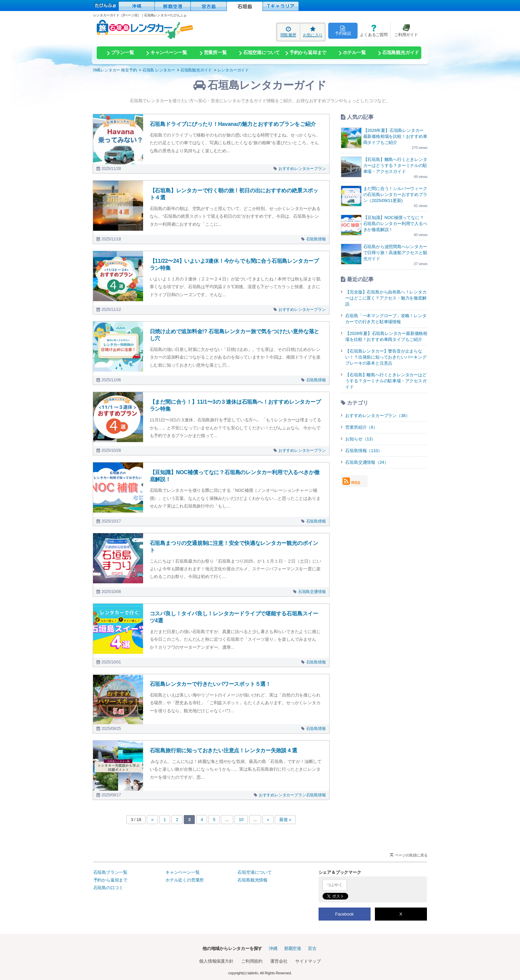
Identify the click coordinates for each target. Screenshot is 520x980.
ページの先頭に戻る (411, 855)
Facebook (345, 914)
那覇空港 (293, 948)
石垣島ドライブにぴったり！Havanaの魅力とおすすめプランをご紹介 (233, 124)
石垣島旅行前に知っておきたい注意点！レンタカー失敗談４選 (223, 750)
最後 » (285, 820)
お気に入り (313, 32)
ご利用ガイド (404, 31)
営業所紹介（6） (361, 427)
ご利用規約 (252, 961)
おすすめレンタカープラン (302, 169)
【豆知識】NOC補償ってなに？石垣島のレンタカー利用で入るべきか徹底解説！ (395, 224)
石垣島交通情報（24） (367, 462)
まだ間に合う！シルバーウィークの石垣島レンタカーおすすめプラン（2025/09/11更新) (395, 194)
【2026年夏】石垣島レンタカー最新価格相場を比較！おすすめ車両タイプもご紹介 (395, 136)
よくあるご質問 (373, 31)
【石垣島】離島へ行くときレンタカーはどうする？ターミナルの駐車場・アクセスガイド (395, 165)
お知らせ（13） (360, 439)
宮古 (312, 948)
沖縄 (273, 948)
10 (241, 820)
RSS (351, 481)
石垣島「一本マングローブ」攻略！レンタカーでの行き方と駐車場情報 (386, 319)
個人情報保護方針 (216, 961)
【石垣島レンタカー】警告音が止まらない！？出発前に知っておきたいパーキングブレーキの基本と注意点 (386, 357)
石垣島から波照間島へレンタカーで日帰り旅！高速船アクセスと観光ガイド (395, 253)
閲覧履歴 (288, 32)
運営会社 (279, 961)
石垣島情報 (316, 239)
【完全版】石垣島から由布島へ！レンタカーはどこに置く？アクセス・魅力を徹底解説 (386, 298)
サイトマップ (308, 961)
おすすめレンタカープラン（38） (377, 416)
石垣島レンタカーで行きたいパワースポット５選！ (210, 684)
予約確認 (343, 30)
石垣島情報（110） (364, 451)
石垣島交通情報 (312, 592)
